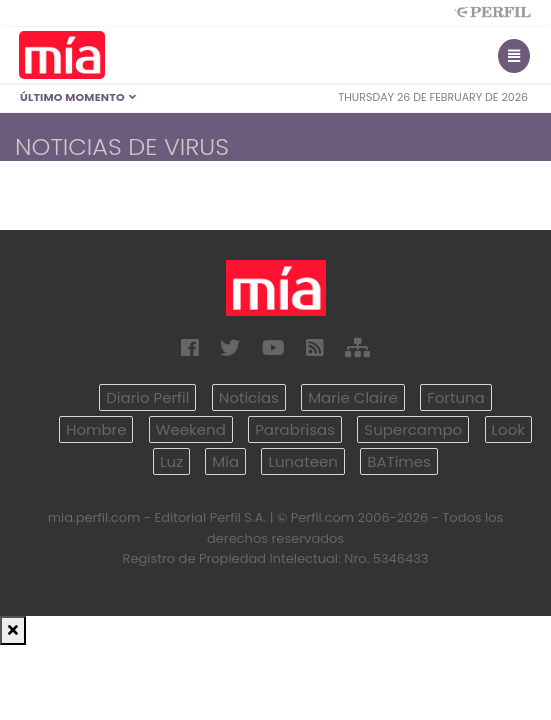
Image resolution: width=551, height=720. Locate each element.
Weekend (191, 429)
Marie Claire (353, 397)
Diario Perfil (147, 397)
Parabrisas (295, 429)
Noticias (249, 397)
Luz (171, 461)
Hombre (96, 429)
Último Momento (78, 97)
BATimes (399, 461)
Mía (225, 461)
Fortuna (456, 397)
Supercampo (413, 429)
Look (508, 429)
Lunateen (302, 461)
